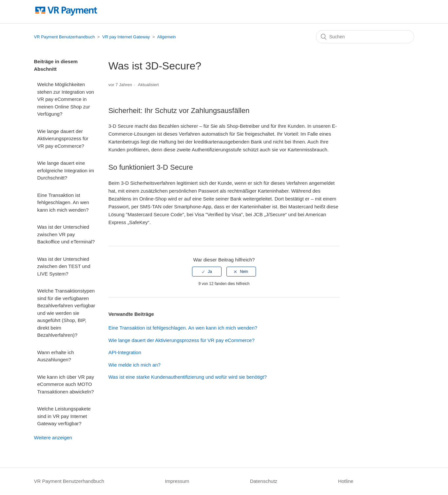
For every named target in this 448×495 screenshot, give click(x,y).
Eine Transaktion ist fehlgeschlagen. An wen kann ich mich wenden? (63, 202)
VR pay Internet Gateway (126, 37)
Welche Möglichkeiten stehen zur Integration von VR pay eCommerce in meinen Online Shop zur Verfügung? (66, 99)
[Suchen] (365, 37)
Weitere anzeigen (53, 438)
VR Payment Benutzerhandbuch (65, 37)
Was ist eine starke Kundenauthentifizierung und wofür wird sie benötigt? (188, 377)
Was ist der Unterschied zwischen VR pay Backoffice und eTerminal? (66, 234)
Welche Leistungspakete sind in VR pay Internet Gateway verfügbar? (64, 416)
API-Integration (125, 352)
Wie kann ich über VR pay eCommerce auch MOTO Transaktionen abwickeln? (66, 384)
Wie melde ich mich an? (135, 365)
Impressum (177, 481)
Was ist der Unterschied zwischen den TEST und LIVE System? (64, 266)
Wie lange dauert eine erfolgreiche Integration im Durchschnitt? (66, 170)
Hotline (346, 481)
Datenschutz (264, 481)
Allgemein (166, 37)
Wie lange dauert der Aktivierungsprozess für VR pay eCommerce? (63, 139)
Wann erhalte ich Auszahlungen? (56, 356)
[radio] (207, 272)
